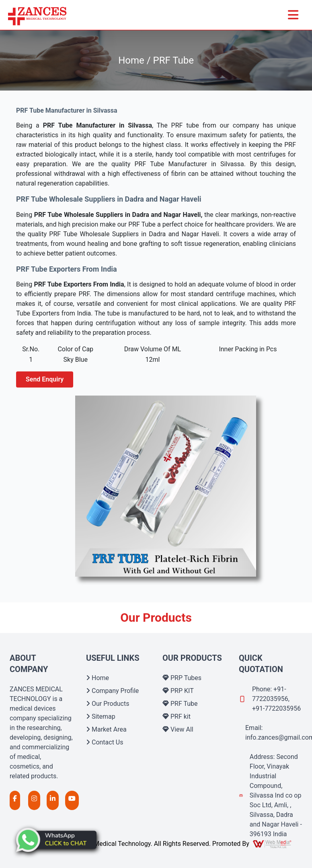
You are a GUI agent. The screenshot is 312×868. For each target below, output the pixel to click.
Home (97, 678)
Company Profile (112, 691)
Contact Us (105, 742)
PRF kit (177, 716)
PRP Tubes (182, 678)
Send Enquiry (45, 379)
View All (178, 729)
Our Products (108, 704)
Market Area (106, 729)
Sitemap (101, 716)
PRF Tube (180, 704)
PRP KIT (178, 691)
